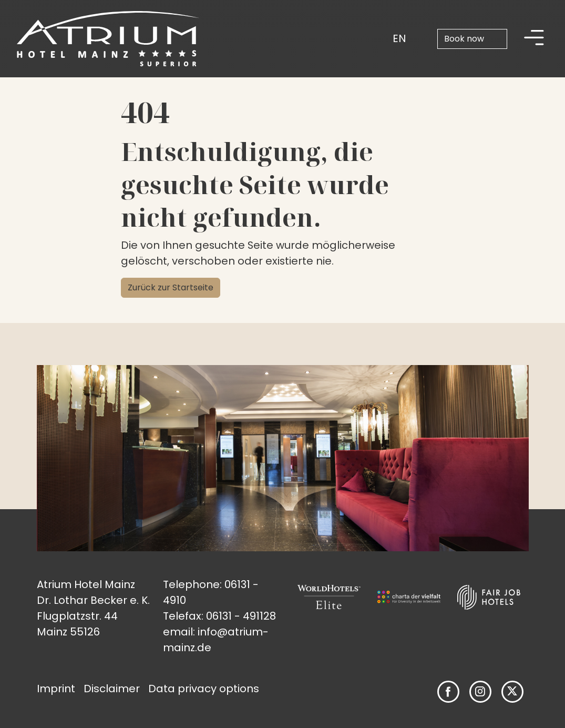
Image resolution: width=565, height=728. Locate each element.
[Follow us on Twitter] (512, 692)
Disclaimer (112, 689)
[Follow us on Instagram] (480, 691)
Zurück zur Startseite (171, 287)
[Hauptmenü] (534, 39)
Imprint (56, 689)
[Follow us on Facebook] (448, 692)
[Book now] (472, 39)
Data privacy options (204, 689)
